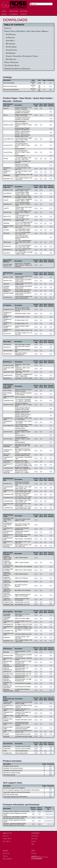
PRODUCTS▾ (14, 11)
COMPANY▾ (14, 14)
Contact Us (6, 836)
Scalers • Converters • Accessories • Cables (22, 56)
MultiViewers (11, 44)
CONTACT (23, 14)
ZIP (51, 136)
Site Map (34, 853)
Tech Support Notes (12, 65)
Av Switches (10, 38)
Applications (6, 853)
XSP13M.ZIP (48, 811)
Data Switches (11, 59)
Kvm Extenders (11, 47)
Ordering (5, 856)
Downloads (34, 839)
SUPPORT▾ (23, 11)
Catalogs (8, 28)
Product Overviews (11, 62)
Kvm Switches (11, 34)
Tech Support (35, 836)
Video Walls (10, 41)
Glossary (34, 841)
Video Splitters (11, 50)
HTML (36, 108)
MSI (51, 132)
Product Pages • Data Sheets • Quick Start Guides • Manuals (26, 31)
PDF (50, 83)
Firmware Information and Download (17, 69)
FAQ (33, 844)
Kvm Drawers (11, 53)
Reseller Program (7, 859)
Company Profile (7, 839)
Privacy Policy (7, 841)
